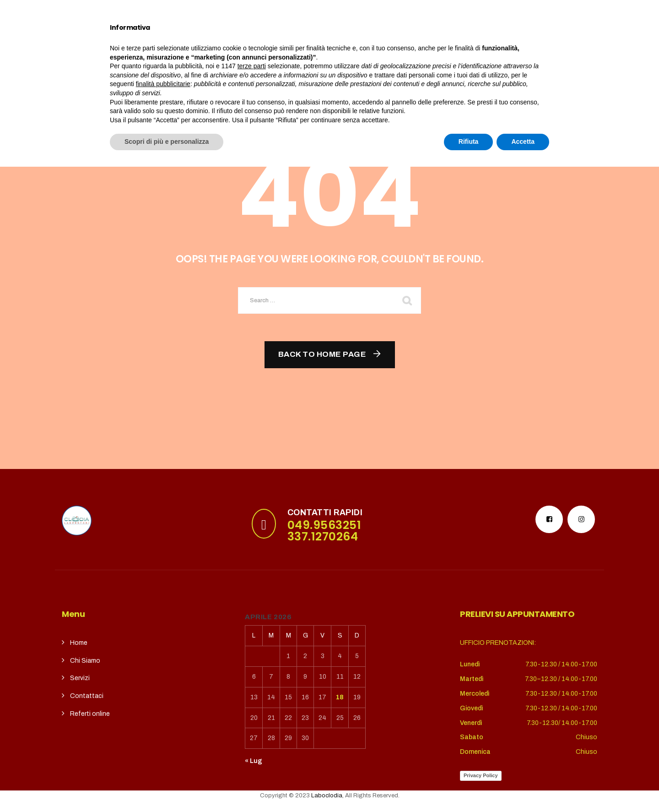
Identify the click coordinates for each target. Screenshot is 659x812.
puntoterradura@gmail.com (130, 11)
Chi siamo (193, 44)
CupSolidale (305, 44)
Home (147, 44)
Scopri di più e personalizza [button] (167, 787)
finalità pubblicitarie (163, 729)
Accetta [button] (523, 787)
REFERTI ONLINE (417, 44)
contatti (359, 44)
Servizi (247, 44)
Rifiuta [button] (469, 787)
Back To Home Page (322, 354)
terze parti (252, 711)
